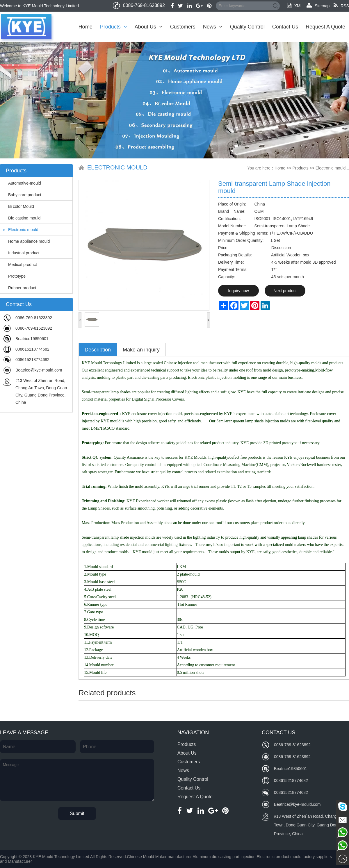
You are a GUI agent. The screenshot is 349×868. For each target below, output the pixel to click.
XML (295, 6)
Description (98, 350)
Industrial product (21, 253)
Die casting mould (22, 218)
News (213, 27)
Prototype (14, 276)
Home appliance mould (26, 241)
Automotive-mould (22, 183)
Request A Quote (325, 27)
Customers (183, 27)
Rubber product (20, 288)
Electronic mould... (332, 168)
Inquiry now (238, 291)
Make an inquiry (141, 350)
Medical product (20, 265)
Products (114, 27)
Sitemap (318, 6)
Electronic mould (21, 230)
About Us (149, 27)
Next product (285, 291)
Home (86, 27)
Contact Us (285, 27)
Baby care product (22, 195)
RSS (341, 6)
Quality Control (247, 27)
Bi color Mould (19, 206)
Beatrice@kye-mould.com (39, 370)
